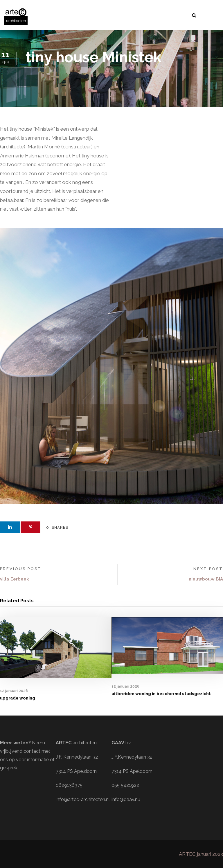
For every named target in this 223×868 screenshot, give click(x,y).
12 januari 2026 (14, 691)
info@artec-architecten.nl (83, 799)
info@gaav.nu (126, 799)
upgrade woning (18, 698)
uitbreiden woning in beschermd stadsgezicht (161, 694)
